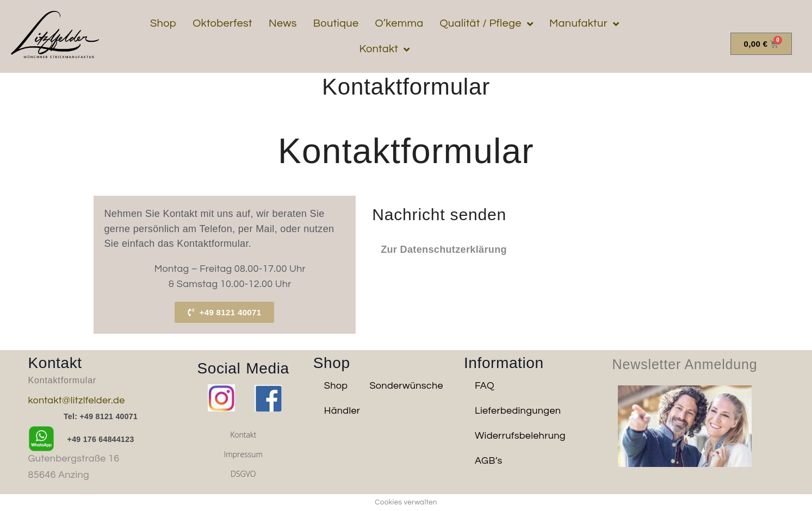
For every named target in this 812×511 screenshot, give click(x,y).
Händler (342, 411)
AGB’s (489, 461)
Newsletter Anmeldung (685, 364)
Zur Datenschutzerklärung (444, 250)
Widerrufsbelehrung (520, 436)
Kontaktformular (63, 380)
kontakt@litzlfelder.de (77, 400)
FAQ (485, 386)
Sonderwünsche (406, 386)
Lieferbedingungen (518, 411)
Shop (336, 386)
